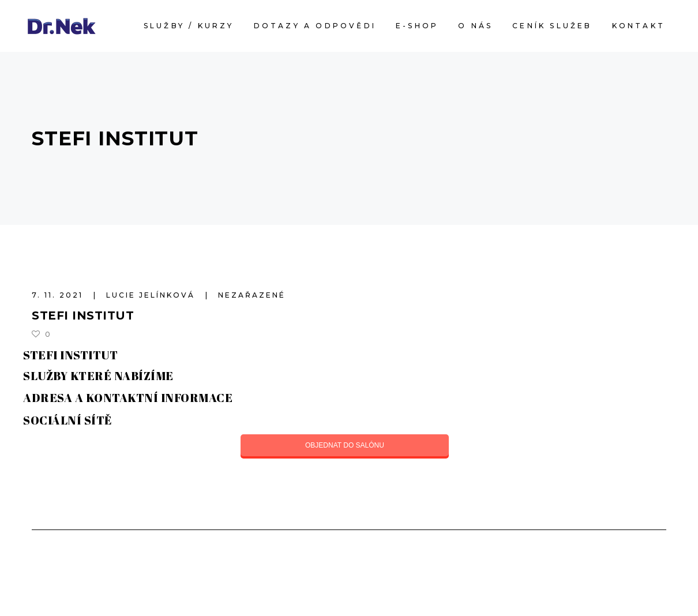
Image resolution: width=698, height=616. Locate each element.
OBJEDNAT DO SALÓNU (345, 445)
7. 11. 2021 (59, 295)
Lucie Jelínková (152, 295)
